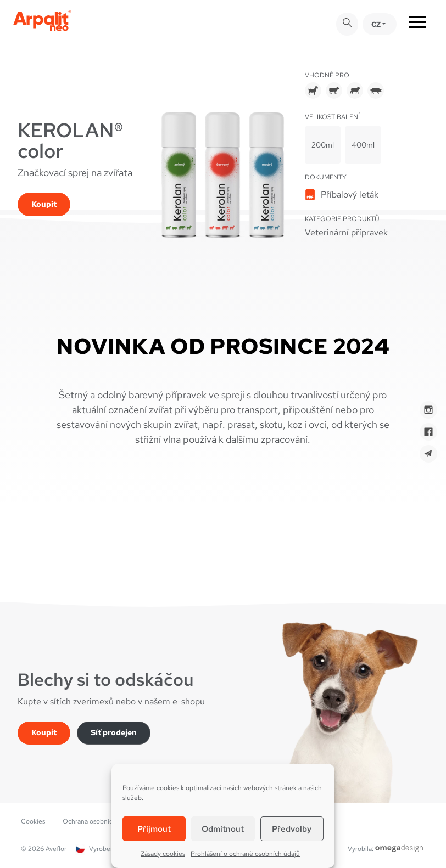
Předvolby (292, 829)
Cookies (33, 821)
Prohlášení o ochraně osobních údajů (245, 854)
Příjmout (154, 829)
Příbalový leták (350, 195)
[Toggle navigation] (417, 24)
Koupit (44, 204)
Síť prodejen (114, 732)
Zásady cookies (163, 854)
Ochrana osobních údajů (99, 821)
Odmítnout (223, 829)
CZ (376, 24)
